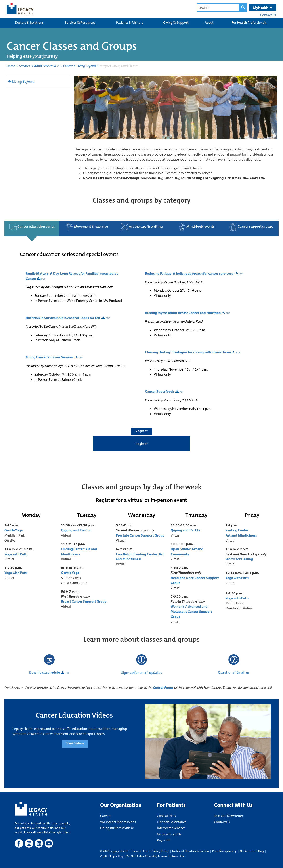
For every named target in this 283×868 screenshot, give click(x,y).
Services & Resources (80, 23)
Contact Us (268, 15)
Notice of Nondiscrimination (191, 851)
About (209, 23)
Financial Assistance (172, 822)
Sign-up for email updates (141, 673)
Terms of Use (140, 851)
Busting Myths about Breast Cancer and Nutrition (183, 313)
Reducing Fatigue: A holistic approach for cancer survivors (189, 273)
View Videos (75, 743)
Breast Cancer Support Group (84, 601)
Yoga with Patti (16, 554)
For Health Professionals (249, 23)
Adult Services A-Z (47, 66)
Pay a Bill (164, 840)
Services (25, 66)
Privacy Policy (160, 851)
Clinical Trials (166, 816)
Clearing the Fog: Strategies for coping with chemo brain (188, 352)
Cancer (68, 66)
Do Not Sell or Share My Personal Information (156, 856)
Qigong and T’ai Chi (76, 530)
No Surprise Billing (252, 851)
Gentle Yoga (13, 530)
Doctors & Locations (29, 23)
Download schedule (45, 672)
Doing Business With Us (117, 828)
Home (11, 66)
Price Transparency (224, 851)
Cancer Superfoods (160, 391)
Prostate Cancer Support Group (140, 535)
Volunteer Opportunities (118, 822)
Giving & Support (176, 23)
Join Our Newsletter (229, 816)
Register (142, 431)
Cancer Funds (163, 687)
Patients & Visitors (130, 23)
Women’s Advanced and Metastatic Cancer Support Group (191, 611)
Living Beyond (86, 66)
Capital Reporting (112, 856)
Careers (106, 816)
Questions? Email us (234, 672)
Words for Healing (239, 559)
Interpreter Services (171, 828)
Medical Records (169, 834)
